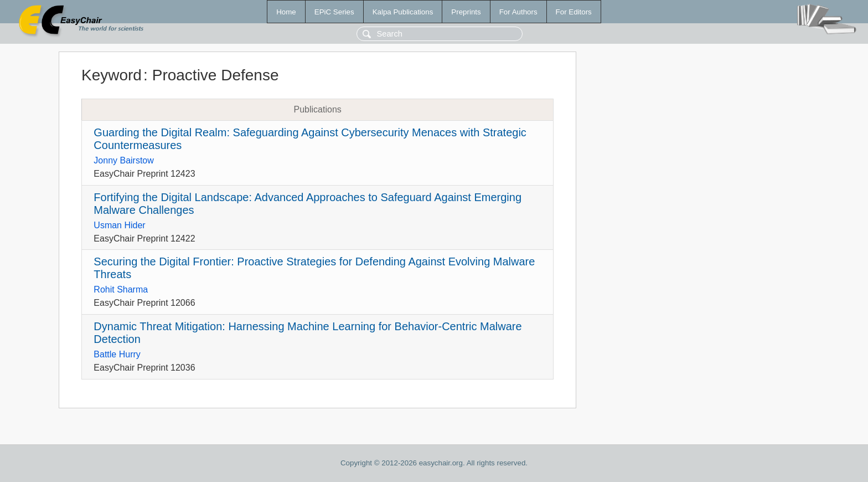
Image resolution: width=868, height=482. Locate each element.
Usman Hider (119, 225)
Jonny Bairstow (124, 160)
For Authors (518, 12)
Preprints (466, 12)
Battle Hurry (117, 354)
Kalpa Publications (403, 12)
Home (286, 12)
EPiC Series (334, 12)
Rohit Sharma (121, 289)
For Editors (574, 12)
